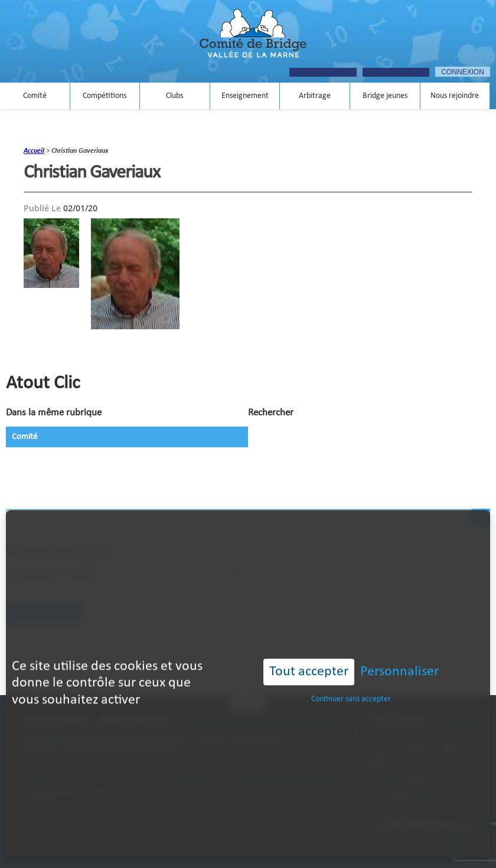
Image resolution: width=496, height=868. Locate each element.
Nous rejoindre (455, 96)
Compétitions (105, 96)
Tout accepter (309, 651)
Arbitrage (315, 96)
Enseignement (245, 96)
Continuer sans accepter (351, 678)
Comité (35, 96)
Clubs (174, 96)
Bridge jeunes (385, 96)
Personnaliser (399, 651)
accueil (34, 151)
